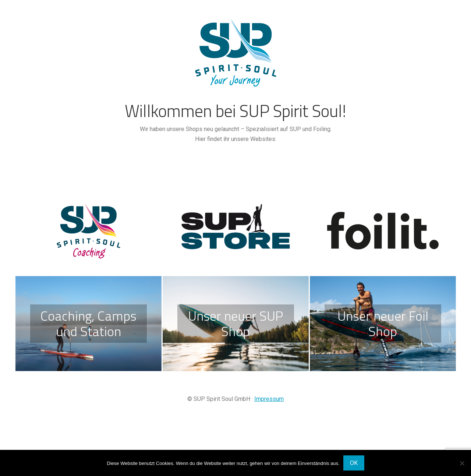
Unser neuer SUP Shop (235, 323)
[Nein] (462, 463)
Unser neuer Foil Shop (383, 323)
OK (354, 463)
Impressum (269, 399)
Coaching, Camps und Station (88, 323)
